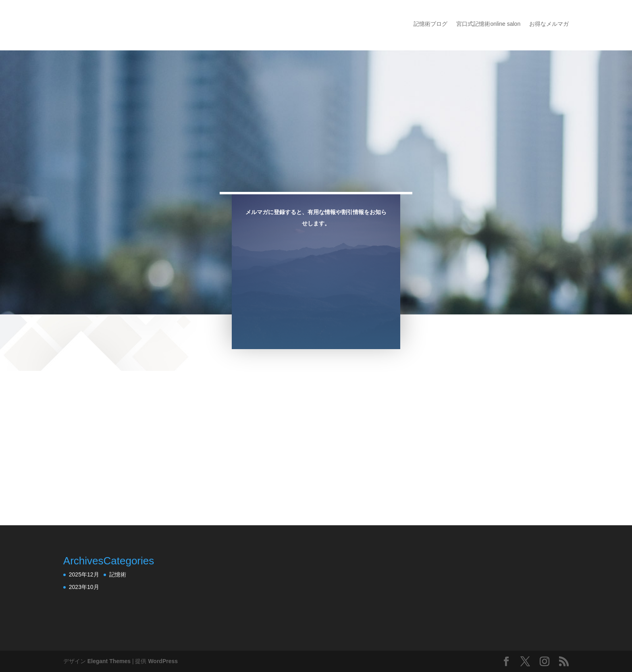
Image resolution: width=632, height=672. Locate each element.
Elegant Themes (109, 661)
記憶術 (118, 574)
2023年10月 (84, 587)
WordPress (163, 661)
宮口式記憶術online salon (488, 24)
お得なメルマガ (549, 24)
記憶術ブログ (430, 24)
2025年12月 (84, 574)
